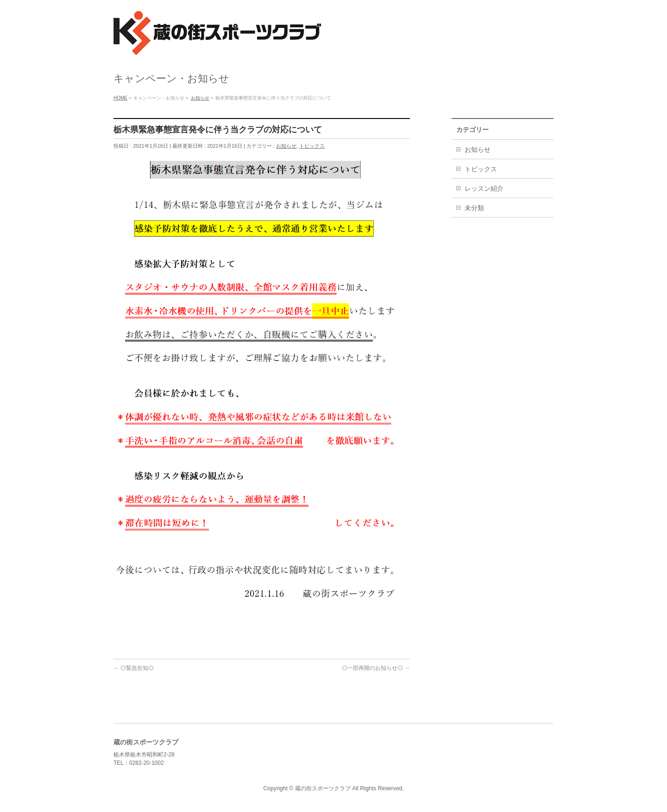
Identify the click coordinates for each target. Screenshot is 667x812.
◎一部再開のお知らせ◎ (376, 668)
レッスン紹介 (484, 188)
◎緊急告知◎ (134, 668)
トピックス (312, 146)
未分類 (474, 208)
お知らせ (286, 146)
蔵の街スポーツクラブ (323, 788)
